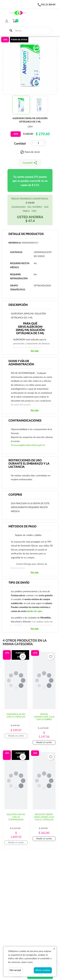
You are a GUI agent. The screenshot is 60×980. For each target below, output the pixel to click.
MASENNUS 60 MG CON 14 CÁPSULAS (16, 716)
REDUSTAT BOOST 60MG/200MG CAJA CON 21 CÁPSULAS (44, 817)
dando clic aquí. (35, 611)
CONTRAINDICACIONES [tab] (25, 421)
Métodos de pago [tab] (22, 527)
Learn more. (27, 962)
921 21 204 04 (48, 5)
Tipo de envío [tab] (19, 583)
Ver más (35, 351)
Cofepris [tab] (15, 495)
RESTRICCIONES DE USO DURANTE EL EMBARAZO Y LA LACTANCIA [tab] (29, 464)
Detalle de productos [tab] (26, 234)
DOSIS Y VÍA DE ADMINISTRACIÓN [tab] (21, 363)
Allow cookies (43, 970)
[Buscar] (33, 31)
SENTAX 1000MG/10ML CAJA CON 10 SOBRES (44, 717)
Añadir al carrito (16, 736)
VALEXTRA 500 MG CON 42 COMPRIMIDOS (16, 817)
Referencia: (15, 243)
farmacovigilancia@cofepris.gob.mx (28, 445)
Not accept (15, 970)
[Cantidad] (38, 143)
